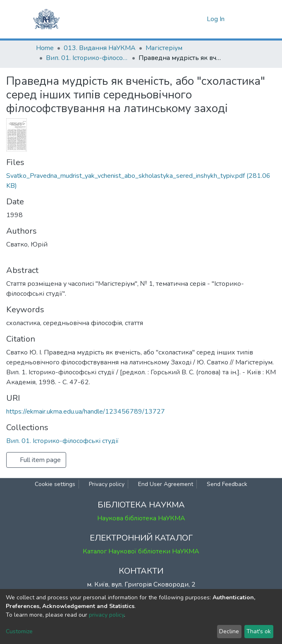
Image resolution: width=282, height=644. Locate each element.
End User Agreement (166, 484)
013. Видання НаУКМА (100, 48)
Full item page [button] (36, 460)
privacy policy (106, 615)
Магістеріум (164, 48)
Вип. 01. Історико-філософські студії (87, 58)
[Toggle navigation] (241, 19)
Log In (216, 19)
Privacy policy (107, 484)
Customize (19, 631)
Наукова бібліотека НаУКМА (141, 518)
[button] (198, 19)
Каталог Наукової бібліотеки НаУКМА (141, 551)
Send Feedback (227, 484)
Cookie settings (55, 484)
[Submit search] (186, 19)
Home (45, 48)
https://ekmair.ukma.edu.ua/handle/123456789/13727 (86, 412)
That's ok (259, 631)
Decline (229, 631)
